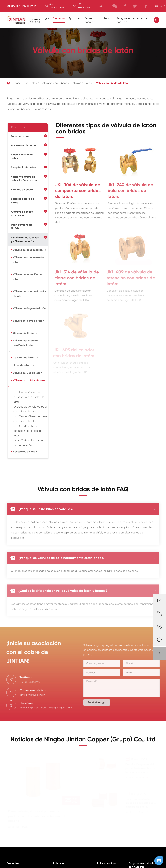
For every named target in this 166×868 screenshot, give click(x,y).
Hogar (45, 18)
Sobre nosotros (90, 20)
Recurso (108, 18)
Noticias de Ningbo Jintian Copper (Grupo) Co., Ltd (83, 741)
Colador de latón (23, 333)
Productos (59, 18)
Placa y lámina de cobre (22, 156)
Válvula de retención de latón (27, 277)
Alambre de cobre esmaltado (22, 214)
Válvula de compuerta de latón (28, 260)
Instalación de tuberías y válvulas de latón (66, 83)
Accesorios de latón (25, 452)
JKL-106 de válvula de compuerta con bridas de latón (29, 397)
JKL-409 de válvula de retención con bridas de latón (28, 431)
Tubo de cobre (20, 136)
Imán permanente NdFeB (22, 227)
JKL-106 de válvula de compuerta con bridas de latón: (75, 191)
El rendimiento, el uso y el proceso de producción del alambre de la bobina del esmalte (37, 816)
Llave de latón (22, 365)
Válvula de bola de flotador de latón (30, 294)
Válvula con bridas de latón (113, 83)
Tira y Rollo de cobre (23, 167)
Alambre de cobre (22, 190)
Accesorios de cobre (23, 145)
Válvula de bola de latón (28, 250)
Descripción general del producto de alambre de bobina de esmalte (140, 768)
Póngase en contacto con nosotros (132, 20)
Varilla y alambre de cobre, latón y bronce (24, 179)
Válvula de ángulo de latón (29, 308)
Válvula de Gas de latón (27, 373)
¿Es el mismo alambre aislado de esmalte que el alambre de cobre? (140, 803)
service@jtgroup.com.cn (23, 6)
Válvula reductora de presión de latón (26, 343)
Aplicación (75, 18)
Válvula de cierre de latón (28, 321)
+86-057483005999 (28, 682)
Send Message (99, 702)
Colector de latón (24, 358)
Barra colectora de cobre (22, 201)
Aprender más (21, 827)
